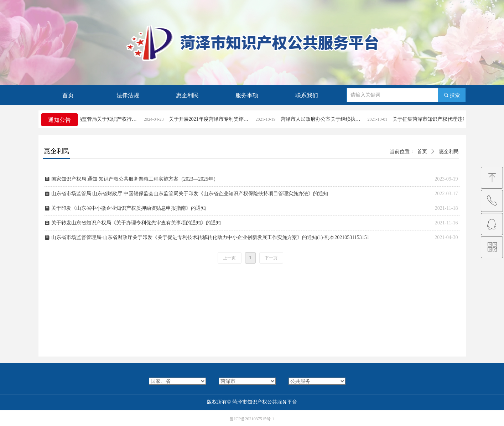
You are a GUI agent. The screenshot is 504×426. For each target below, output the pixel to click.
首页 (422, 152)
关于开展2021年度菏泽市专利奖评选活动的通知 (216, 119)
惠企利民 (449, 152)
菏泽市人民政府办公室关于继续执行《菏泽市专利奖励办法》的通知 (328, 119)
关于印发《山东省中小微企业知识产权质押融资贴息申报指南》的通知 (129, 208)
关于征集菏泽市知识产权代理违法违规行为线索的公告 (440, 119)
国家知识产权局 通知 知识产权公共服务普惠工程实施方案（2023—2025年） (135, 179)
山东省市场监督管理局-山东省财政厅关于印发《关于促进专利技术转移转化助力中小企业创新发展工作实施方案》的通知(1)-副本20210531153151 (210, 237)
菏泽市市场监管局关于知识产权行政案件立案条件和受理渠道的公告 (104, 119)
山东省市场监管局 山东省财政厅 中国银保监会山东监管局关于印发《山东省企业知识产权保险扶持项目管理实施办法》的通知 (190, 194)
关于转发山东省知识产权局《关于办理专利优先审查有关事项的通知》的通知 (136, 223)
